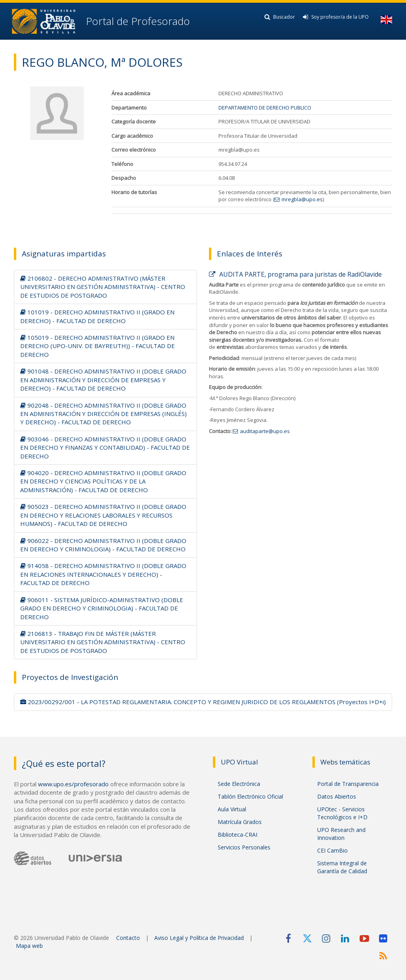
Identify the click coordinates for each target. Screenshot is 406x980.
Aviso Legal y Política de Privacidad (199, 938)
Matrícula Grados (240, 822)
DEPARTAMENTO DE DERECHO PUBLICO (265, 108)
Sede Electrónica (239, 784)
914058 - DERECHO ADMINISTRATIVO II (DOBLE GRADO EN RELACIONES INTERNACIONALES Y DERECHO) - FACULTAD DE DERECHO (103, 574)
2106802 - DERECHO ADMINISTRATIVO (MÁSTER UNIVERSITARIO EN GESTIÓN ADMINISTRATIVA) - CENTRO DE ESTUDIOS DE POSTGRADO (103, 287)
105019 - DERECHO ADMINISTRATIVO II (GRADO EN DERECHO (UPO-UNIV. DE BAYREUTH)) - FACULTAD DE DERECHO (98, 346)
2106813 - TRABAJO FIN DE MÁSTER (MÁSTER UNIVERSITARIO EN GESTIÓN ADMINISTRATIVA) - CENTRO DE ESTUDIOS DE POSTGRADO (103, 642)
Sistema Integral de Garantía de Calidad (342, 867)
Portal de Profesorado (137, 21)
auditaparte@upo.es (265, 431)
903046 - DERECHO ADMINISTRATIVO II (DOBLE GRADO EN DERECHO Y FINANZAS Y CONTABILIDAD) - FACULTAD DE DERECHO (105, 448)
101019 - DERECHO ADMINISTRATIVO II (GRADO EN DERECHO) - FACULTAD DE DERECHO (97, 316)
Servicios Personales (244, 847)
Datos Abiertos (337, 796)
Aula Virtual (232, 809)
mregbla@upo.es (302, 199)
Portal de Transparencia (348, 784)
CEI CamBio (332, 850)
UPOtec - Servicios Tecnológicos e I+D (342, 813)
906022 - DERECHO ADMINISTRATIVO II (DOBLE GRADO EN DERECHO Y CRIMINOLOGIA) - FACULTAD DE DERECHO (103, 545)
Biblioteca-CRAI (237, 835)
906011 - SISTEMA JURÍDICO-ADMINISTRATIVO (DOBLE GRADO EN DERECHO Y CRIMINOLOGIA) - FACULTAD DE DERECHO (102, 608)
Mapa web (29, 946)
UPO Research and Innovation (341, 834)
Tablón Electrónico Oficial (250, 796)
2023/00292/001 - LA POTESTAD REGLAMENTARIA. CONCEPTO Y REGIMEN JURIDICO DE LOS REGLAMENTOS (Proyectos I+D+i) (203, 702)
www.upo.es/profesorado (73, 784)
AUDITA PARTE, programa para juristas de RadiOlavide (295, 274)
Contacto (128, 938)
